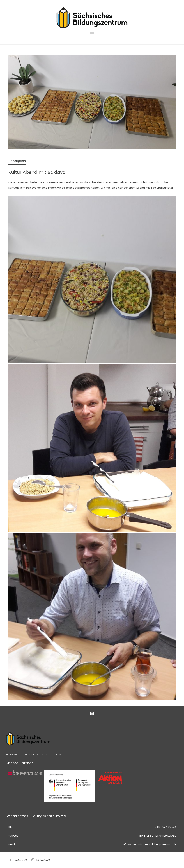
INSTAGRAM (43, 860)
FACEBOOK (20, 860)
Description (17, 161)
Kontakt (58, 755)
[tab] (17, 161)
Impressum (12, 755)
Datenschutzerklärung (36, 755)
